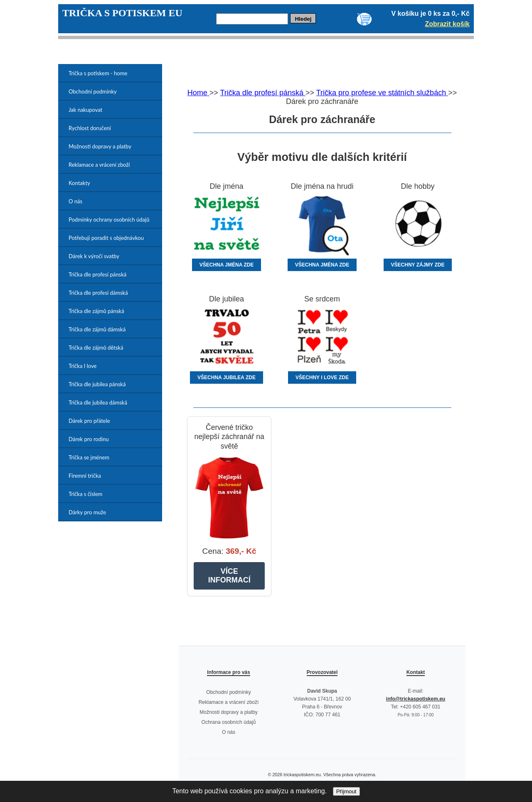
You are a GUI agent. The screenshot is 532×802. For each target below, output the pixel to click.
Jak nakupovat (85, 110)
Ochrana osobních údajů (229, 722)
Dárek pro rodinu (89, 439)
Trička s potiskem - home (98, 73)
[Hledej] (252, 19)
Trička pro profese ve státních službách (382, 93)
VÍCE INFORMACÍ (229, 576)
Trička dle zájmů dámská (97, 329)
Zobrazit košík (447, 24)
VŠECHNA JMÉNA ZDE (227, 265)
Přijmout (346, 791)
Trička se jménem (89, 457)
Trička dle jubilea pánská (97, 384)
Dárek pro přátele (89, 421)
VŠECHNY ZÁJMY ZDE (418, 265)
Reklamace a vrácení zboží (99, 165)
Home (198, 93)
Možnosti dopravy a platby (100, 146)
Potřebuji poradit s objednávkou (106, 238)
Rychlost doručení (90, 128)
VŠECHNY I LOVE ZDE (322, 378)
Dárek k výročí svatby (94, 256)
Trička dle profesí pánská (97, 274)
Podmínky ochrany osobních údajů (109, 220)
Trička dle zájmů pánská (96, 311)
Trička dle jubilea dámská (98, 402)
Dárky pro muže (87, 512)
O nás (75, 201)
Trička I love (83, 366)
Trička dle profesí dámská (98, 293)
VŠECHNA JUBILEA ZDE (227, 378)
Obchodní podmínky (93, 91)
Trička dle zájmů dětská (96, 348)
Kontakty (79, 183)
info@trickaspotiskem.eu (416, 699)
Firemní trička (85, 476)
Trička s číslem (85, 494)
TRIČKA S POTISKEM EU (122, 13)
